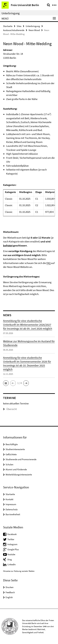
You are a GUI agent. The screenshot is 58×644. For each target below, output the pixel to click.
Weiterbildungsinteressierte (19, 475)
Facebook (12, 534)
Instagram (12, 544)
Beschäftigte (12, 444)
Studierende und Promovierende (21, 459)
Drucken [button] (10, 587)
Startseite (8, 26)
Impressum (11, 504)
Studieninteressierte (15, 449)
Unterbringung (11, 13)
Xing (10, 559)
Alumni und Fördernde (16, 469)
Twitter (11, 539)
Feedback (10, 592)
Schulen (9, 464)
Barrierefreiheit (13, 514)
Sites (19, 26)
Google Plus (13, 549)
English (9, 597)
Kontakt (9, 499)
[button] (6, 383)
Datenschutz (12, 509)
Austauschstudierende (14, 30)
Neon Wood (34, 30)
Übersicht (10, 409)
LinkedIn (12, 564)
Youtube (11, 554)
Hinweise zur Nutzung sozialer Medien (19, 571)
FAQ (48, 263)
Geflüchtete (11, 454)
